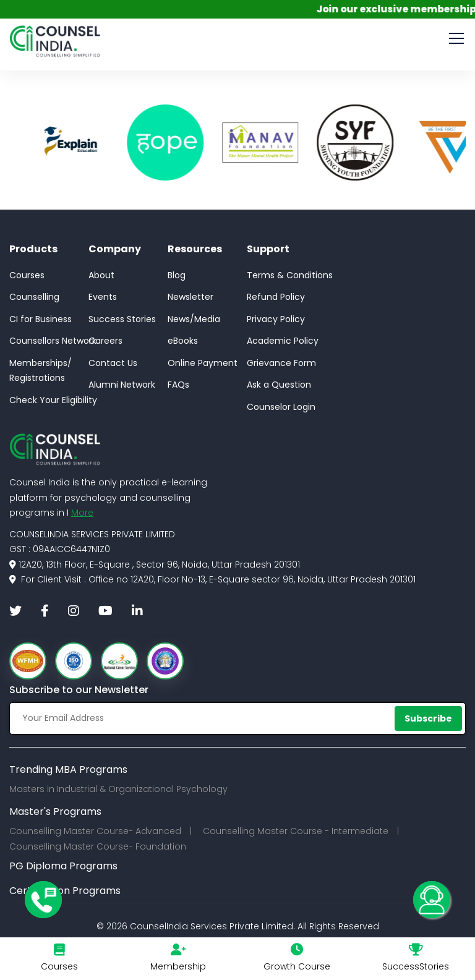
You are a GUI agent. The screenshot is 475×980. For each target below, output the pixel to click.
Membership (178, 966)
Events (103, 297)
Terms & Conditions (290, 275)
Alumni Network (122, 385)
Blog (177, 275)
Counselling (34, 297)
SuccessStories (416, 966)
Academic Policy (283, 341)
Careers (105, 341)
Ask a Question (279, 385)
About (101, 275)
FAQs (178, 385)
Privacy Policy (276, 319)
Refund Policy (276, 297)
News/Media (194, 319)
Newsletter (190, 297)
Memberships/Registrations (41, 371)
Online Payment (203, 363)
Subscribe (428, 718)
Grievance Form (281, 363)
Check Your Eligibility (53, 400)
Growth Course (297, 966)
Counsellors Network (53, 341)
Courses (27, 275)
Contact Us (113, 363)
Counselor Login (281, 407)
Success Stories (122, 319)
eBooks (183, 341)
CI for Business (41, 319)
